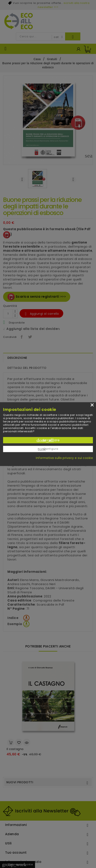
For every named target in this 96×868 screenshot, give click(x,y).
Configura (48, 449)
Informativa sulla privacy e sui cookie (64, 458)
